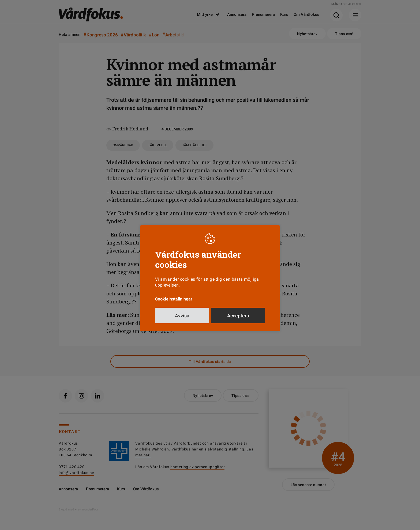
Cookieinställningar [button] (174, 299)
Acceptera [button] (238, 316)
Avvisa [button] (182, 316)
